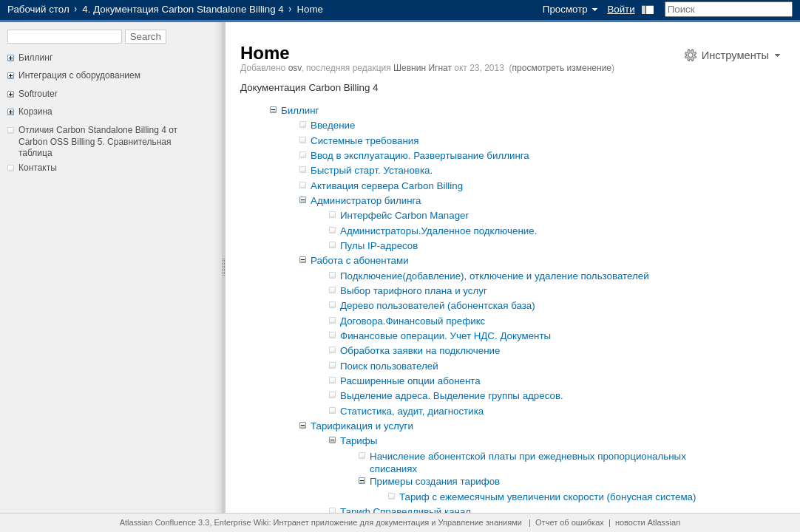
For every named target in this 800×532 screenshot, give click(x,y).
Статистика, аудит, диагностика (412, 411)
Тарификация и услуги (362, 426)
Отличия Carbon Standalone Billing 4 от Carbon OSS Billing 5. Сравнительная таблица (98, 141)
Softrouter (38, 94)
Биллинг (35, 58)
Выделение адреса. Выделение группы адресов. (452, 396)
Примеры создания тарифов (435, 481)
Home (265, 53)
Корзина (35, 112)
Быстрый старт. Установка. (372, 170)
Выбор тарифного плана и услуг (414, 291)
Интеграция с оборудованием (79, 75)
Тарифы (359, 441)
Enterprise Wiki (242, 522)
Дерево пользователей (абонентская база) (438, 306)
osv (295, 68)
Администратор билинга (366, 201)
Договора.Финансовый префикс (413, 321)
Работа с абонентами (360, 260)
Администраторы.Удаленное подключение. (438, 231)
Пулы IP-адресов (379, 246)
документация (402, 522)
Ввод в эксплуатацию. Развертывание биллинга (420, 156)
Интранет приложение (316, 522)
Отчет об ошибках (570, 522)
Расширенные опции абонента (410, 381)
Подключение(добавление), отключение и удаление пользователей (495, 276)
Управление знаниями (480, 522)
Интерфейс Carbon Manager (404, 215)
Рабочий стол (38, 9)
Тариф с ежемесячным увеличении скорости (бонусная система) (548, 497)
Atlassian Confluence (158, 522)
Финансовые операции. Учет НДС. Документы (445, 336)
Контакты (38, 168)
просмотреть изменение (562, 68)
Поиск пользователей (389, 366)
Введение (333, 125)
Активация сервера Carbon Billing (387, 186)
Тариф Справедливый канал (406, 512)
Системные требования (365, 141)
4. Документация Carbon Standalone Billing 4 (183, 9)
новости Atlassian (648, 522)
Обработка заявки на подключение (420, 351)
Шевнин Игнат (423, 68)
